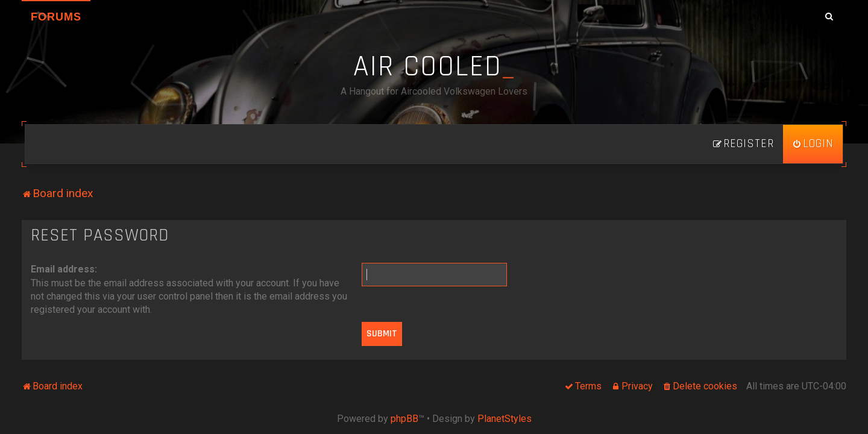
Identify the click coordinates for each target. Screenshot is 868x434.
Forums (56, 17)
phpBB (404, 419)
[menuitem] (813, 144)
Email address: (64, 269)
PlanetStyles (505, 419)
